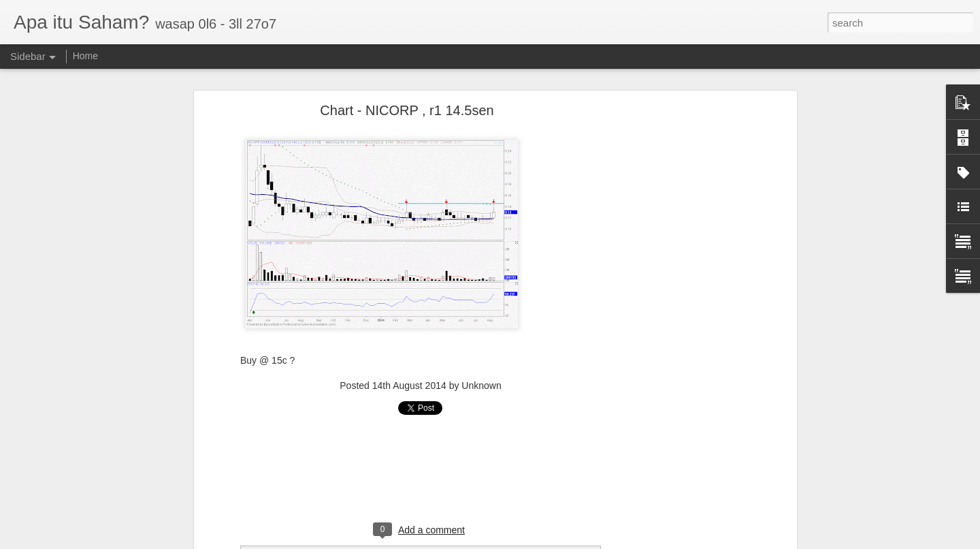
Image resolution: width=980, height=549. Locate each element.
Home (85, 56)
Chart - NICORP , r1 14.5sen (407, 110)
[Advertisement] (676, 324)
